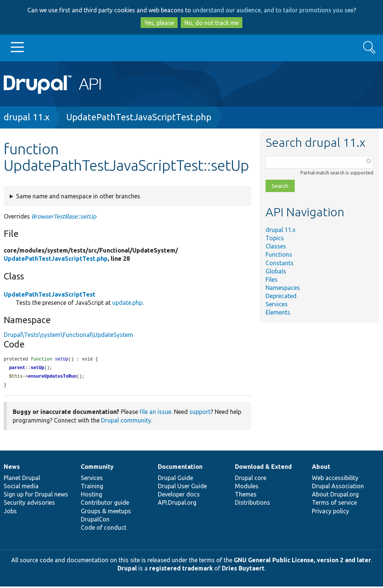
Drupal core (251, 479)
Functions (279, 254)
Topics (275, 238)
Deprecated (281, 296)
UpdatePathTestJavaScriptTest (50, 294)
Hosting (91, 496)
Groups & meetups (106, 513)
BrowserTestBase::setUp (64, 216)
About (321, 468)
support (200, 413)
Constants (280, 263)
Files (272, 279)
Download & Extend (263, 468)
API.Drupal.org (177, 504)
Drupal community (126, 422)
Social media (21, 488)
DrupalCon (95, 521)
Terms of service (334, 504)
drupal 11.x (27, 117)
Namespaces (283, 288)
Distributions (252, 504)
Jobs (10, 513)
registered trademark (181, 570)
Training (92, 488)
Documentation (180, 468)
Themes (246, 496)
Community (97, 468)
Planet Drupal (22, 479)
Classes (276, 246)
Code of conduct (104, 529)
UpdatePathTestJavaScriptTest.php (139, 117)
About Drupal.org (335, 496)
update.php (127, 303)
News (12, 468)
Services (277, 304)
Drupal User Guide (182, 488)
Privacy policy (330, 513)
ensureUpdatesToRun (52, 377)
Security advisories (29, 504)
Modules (247, 488)
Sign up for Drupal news (36, 496)
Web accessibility (335, 479)
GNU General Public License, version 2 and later (302, 561)
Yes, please (159, 23)
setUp (37, 369)
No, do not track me (212, 23)
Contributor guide (105, 504)
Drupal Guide (175, 479)
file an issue (155, 413)
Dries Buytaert (243, 570)
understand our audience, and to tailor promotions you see (273, 10)
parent (17, 369)
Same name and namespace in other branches (78, 196)
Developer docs (179, 496)
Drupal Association (338, 488)
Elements (278, 312)
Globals (276, 271)
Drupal (127, 570)
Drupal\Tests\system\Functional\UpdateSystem (68, 335)
